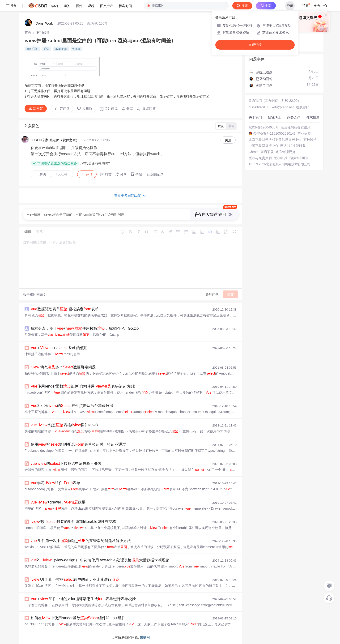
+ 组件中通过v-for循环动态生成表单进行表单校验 (83, 599)
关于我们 (255, 117)
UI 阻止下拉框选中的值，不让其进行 (75, 579)
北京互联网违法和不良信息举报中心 (275, 140)
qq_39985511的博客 (40, 624)
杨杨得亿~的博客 (37, 373)
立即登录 (255, 45)
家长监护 (310, 140)
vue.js (76, 49)
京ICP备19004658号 (264, 127)
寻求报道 (313, 117)
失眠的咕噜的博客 (38, 431)
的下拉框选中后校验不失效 (66, 463)
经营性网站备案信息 (296, 127)
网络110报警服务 (293, 146)
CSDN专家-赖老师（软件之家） (56, 140)
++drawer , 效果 (58, 502)
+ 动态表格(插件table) (64, 425)
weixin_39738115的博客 (42, 547)
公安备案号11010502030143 (274, 133)
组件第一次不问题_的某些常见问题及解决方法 (81, 541)
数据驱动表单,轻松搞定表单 (65, 309)
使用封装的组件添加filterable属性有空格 (73, 522)
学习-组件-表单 (55, 483)
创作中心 (321, 6)
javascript (61, 49)
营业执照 (304, 133)
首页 (28, 32)
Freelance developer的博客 (45, 451)
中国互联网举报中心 (263, 146)
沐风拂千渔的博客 (38, 354)
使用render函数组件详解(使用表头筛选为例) (83, 386)
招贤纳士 (274, 117)
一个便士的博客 (36, 605)
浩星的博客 (33, 508)
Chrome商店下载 (261, 152)
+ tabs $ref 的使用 (59, 348)
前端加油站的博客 (38, 586)
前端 (46, 49)
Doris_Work (44, 23)
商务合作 (294, 117)
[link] (28, 32)
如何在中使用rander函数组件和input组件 (78, 618)
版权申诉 (280, 158)
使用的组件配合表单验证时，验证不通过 (78, 444)
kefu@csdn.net (283, 107)
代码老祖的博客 (36, 566)
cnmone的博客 (35, 528)
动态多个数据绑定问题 (63, 367)
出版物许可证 (299, 158)
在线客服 (303, 107)
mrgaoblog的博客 (37, 392)
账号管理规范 (285, 152)
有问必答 (43, 32)
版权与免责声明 (260, 158)
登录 (290, 6)
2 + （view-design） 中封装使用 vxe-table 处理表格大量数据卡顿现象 (100, 560)
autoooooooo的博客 (39, 489)
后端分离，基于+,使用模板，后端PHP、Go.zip (85, 328)
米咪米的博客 (34, 470)
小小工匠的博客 (36, 412)
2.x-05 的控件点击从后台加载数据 (72, 406)
